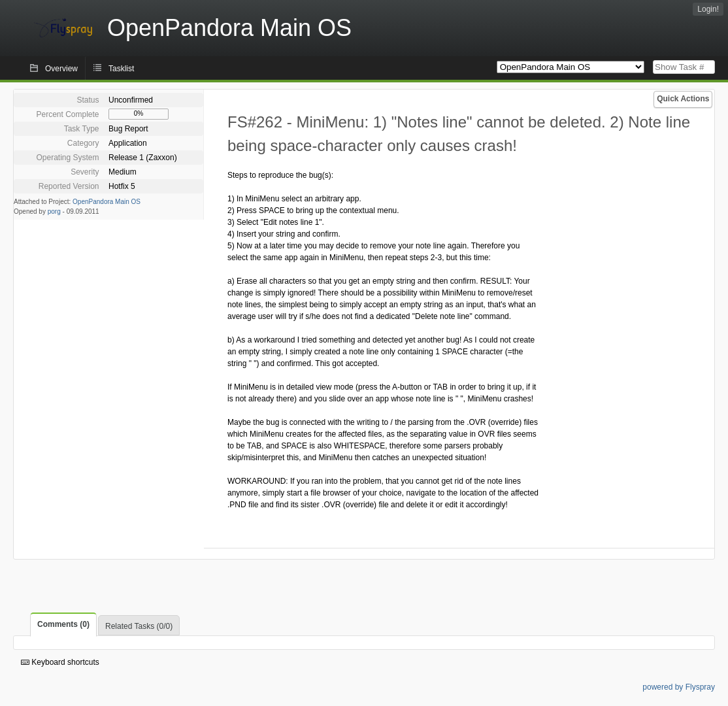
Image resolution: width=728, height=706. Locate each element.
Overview (61, 69)
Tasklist (121, 69)
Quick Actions (683, 99)
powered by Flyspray (679, 687)
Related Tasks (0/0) (139, 626)
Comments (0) (63, 624)
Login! (708, 9)
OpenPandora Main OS (107, 202)
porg (54, 211)
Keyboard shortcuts (60, 662)
